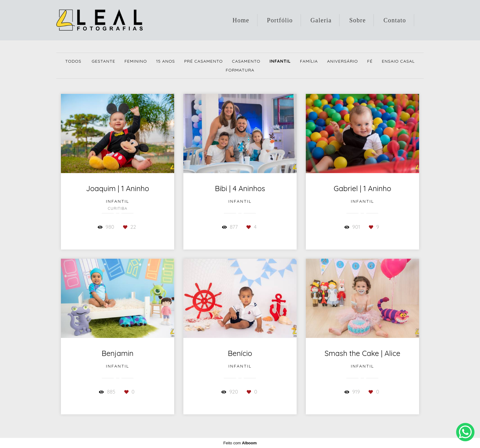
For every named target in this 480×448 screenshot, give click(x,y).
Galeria (321, 20)
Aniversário (342, 61)
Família (309, 61)
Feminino (136, 61)
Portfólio (280, 20)
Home (241, 20)
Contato (395, 20)
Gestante (103, 61)
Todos (73, 61)
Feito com (240, 443)
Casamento (246, 61)
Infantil (280, 61)
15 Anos (165, 61)
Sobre (358, 20)
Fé (370, 61)
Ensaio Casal (398, 61)
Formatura (240, 70)
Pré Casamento (203, 61)
